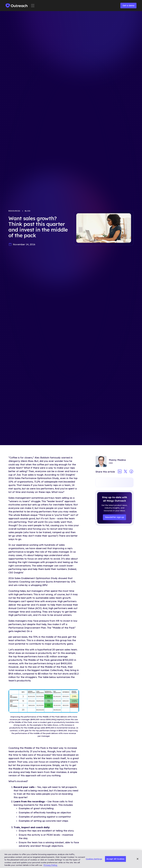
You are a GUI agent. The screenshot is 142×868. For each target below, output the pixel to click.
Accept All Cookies (115, 859)
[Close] (138, 859)
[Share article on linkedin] (120, 472)
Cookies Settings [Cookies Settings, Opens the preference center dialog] (94, 859)
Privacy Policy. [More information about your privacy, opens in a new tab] (51, 865)
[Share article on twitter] (125, 472)
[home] (17, 6)
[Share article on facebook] (131, 472)
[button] (33, 6)
